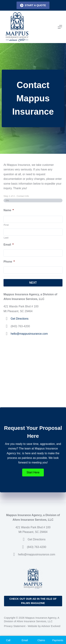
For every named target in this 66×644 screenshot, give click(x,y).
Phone (9, 262)
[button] (33, 473)
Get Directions (19, 319)
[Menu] (60, 27)
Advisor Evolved (51, 626)
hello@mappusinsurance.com (29, 334)
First (6, 225)
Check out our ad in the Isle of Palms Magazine (33, 601)
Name (9, 210)
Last (6, 238)
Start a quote (33, 5)
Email (9, 245)
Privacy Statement (15, 626)
